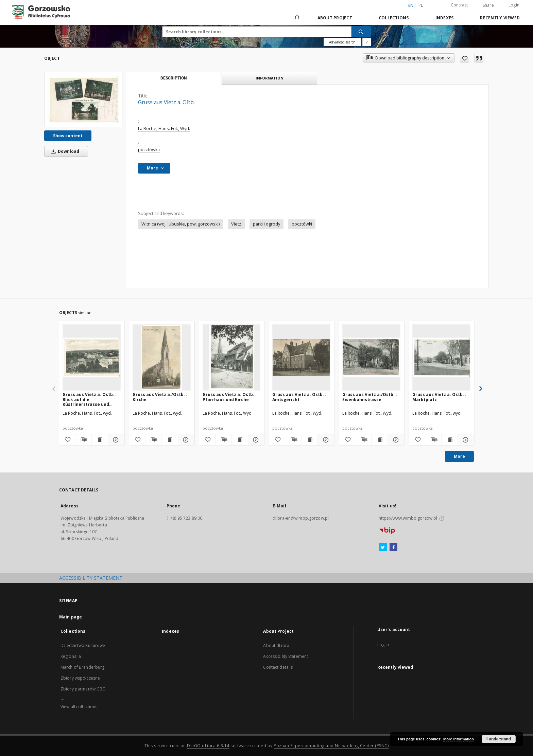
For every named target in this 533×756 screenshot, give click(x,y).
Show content (68, 136)
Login (514, 5)
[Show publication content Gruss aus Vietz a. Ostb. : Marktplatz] (450, 440)
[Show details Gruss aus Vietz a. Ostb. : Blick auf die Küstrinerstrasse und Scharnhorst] (115, 440)
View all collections (79, 707)
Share (488, 5)
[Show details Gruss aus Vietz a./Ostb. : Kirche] (185, 440)
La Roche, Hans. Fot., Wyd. (164, 129)
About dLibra (276, 645)
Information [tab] (270, 78)
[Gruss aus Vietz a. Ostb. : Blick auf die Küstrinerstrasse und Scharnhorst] (92, 357)
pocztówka (149, 150)
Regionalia (71, 656)
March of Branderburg (82, 667)
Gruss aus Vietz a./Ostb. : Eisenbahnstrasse (370, 397)
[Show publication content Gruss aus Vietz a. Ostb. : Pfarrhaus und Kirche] (240, 440)
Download (64, 151)
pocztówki (302, 224)
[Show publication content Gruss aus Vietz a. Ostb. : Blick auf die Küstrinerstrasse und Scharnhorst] (100, 440)
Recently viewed (500, 18)
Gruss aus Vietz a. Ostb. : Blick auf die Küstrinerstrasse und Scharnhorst (90, 399)
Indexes (445, 18)
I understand (499, 739)
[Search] (361, 32)
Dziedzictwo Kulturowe (83, 645)
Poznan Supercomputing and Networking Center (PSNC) (331, 746)
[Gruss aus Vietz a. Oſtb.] (83, 100)
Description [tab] (174, 78)
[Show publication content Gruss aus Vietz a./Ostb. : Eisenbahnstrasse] (380, 440)
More (459, 456)
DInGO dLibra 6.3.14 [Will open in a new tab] (208, 746)
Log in (383, 645)
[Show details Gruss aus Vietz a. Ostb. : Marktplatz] (465, 440)
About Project (335, 18)
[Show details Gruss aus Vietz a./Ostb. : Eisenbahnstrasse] (395, 440)
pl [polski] (421, 5)
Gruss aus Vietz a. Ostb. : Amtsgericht (299, 397)
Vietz (236, 224)
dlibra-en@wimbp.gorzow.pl (301, 518)
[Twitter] (383, 547)
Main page (71, 617)
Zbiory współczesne (80, 678)
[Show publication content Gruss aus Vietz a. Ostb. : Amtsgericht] (310, 440)
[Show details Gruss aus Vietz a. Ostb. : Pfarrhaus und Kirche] (255, 440)
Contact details (278, 667)
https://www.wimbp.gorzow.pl (412, 518)
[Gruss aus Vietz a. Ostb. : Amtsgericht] (301, 357)
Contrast (459, 5)
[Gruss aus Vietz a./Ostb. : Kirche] (162, 357)
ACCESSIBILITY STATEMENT (91, 578)
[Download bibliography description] (83, 440)
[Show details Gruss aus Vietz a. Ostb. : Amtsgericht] (325, 440)
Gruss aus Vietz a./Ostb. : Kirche (160, 397)
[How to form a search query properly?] (367, 42)
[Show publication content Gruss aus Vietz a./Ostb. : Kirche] (170, 440)
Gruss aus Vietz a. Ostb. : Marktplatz (439, 397)
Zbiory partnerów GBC (83, 689)
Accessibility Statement (286, 656)
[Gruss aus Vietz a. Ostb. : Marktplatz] (441, 357)
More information (459, 739)
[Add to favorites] (465, 58)
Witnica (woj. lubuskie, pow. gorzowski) (180, 224)
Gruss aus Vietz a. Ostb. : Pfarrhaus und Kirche (230, 397)
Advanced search (342, 42)
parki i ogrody (266, 224)
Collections (394, 18)
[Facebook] (393, 547)
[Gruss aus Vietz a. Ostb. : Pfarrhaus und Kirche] (232, 357)
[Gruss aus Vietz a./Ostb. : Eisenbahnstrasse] (371, 357)
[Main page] (297, 18)
